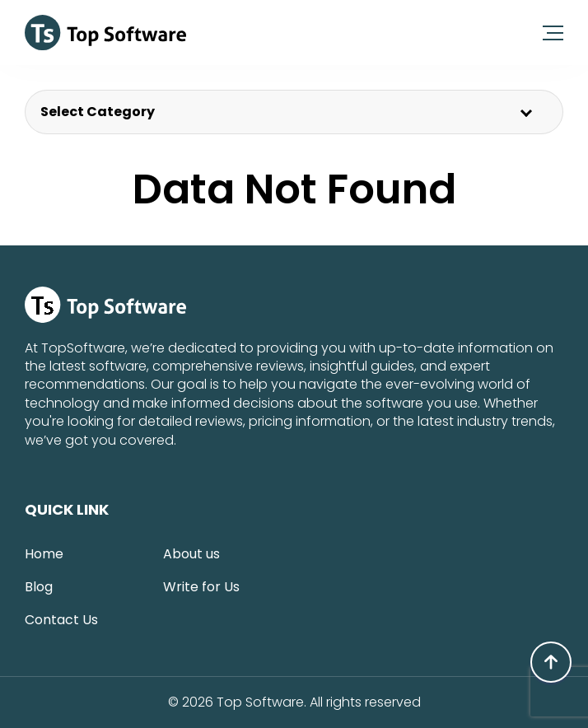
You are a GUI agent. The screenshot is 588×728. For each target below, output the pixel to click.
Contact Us (61, 620)
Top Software (260, 702)
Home (44, 554)
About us (191, 554)
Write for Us (201, 587)
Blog (39, 587)
